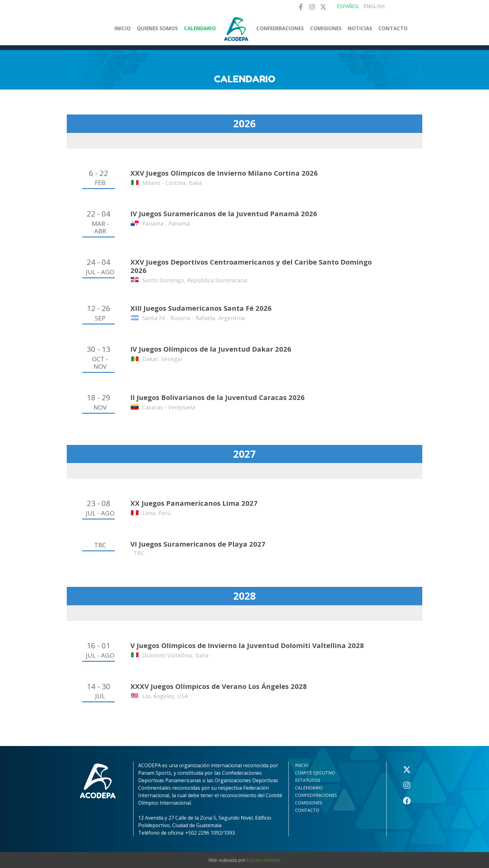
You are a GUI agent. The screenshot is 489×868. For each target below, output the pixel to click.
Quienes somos (157, 28)
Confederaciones (280, 28)
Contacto (393, 28)
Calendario (200, 28)
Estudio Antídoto (264, 860)
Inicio (123, 28)
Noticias (360, 28)
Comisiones (326, 28)
